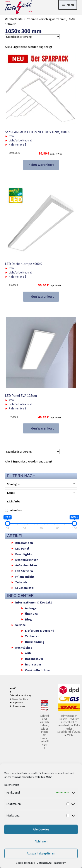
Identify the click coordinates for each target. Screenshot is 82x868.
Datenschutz (12, 785)
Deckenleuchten (27, 560)
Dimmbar (16, 510)
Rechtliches (24, 647)
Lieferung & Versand (40, 631)
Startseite (16, 19)
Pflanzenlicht (25, 576)
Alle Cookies (41, 829)
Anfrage (31, 608)
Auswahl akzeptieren (41, 853)
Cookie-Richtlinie (25, 863)
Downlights (24, 554)
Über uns (31, 614)
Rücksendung (35, 642)
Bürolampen (24, 543)
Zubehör (21, 582)
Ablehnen (41, 841)
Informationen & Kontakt (34, 602)
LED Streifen (24, 571)
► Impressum (17, 702)
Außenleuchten (26, 565)
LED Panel (22, 548)
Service (20, 625)
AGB (28, 653)
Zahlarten (32, 636)
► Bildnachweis (17, 706)
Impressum (60, 863)
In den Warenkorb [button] (41, 165)
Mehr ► (44, 746)
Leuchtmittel (25, 588)
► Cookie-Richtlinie (19, 699)
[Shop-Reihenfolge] (32, 37)
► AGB (13, 688)
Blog (28, 619)
